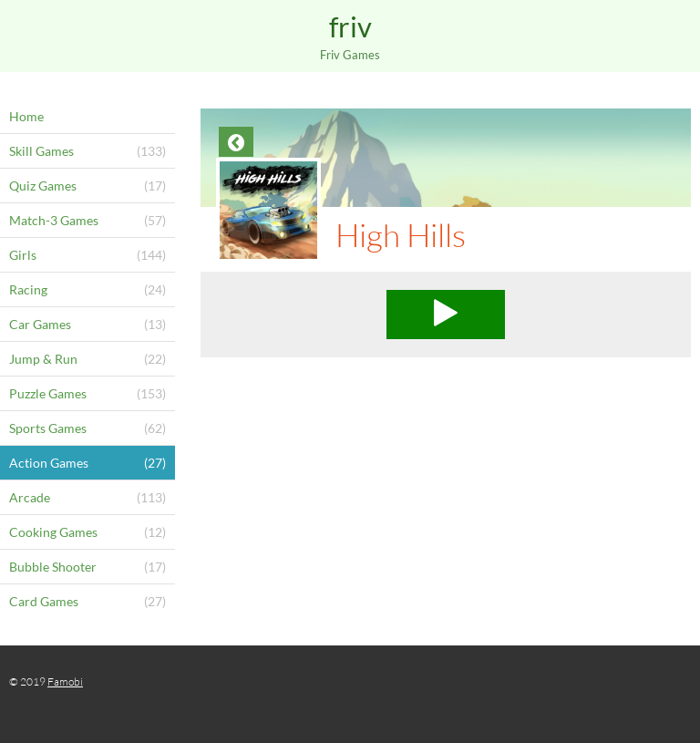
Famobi (65, 681)
